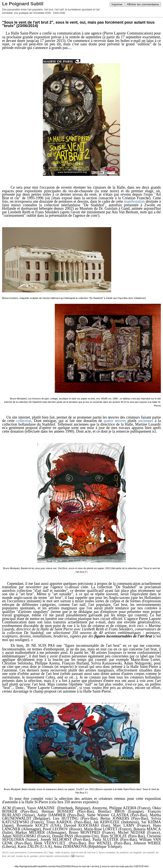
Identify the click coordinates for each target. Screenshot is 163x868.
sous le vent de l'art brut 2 (84, 852)
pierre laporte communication (55, 856)
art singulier (136, 852)
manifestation (134, 201)
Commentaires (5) (37, 852)
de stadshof (122, 852)
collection (24, 421)
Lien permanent (18, 852)
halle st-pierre (63, 852)
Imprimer (117, 4)
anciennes (146, 421)
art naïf (11, 856)
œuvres (120, 421)
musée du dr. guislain (27, 856)
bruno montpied (107, 852)
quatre (109, 421)
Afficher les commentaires (143, 4)
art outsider (149, 852)
